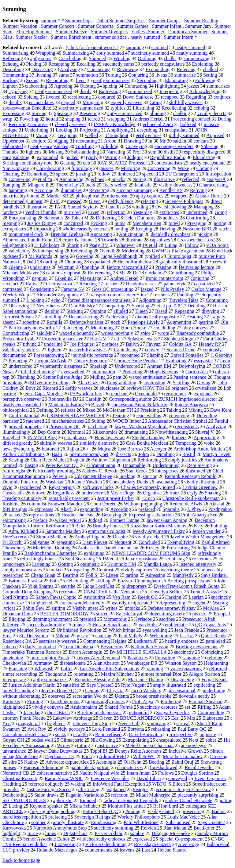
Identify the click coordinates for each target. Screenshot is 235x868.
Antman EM (159, 366)
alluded (121, 311)
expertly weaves (126, 102)
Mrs (191, 718)
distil (55, 201)
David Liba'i (149, 778)
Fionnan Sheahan (205, 702)
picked (72, 157)
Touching (84, 146)
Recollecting (174, 108)
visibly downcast (175, 185)
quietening (13, 658)
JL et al (187, 636)
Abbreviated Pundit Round (29, 240)
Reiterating (82, 251)
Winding (122, 58)
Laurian (196, 597)
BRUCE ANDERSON (142, 718)
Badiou (218, 811)
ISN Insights (15, 509)
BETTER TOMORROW (64, 614)
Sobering (210, 146)
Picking (34, 64)
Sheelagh (98, 366)
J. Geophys (222, 355)
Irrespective (181, 734)
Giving (203, 383)
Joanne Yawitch (87, 482)
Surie (33, 833)
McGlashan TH (118, 410)
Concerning (159, 168)
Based (161, 311)
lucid (90, 185)
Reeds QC (148, 597)
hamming (18, 190)
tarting (132, 575)
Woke (183, 168)
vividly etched (149, 537)
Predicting (132, 372)
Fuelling (185, 295)
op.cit (79, 460)
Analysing (70, 69)
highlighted (14, 707)
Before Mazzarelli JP (127, 267)
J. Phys (194, 509)
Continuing (217, 300)
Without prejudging (143, 504)
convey (152, 350)
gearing (206, 322)
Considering (42, 289)
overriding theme (176, 570)
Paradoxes (138, 658)
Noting (139, 179)
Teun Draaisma (78, 647)
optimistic (90, 564)
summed (160, 47)
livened (53, 97)
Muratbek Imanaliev (183, 756)
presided (88, 619)
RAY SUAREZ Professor (122, 163)
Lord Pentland (106, 729)
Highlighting (167, 86)
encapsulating (16, 157)
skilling (103, 581)
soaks (61, 734)
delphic (52, 311)
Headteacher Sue (78, 515)
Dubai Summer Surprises (121, 21)
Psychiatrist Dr (60, 756)
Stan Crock (137, 471)
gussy (82, 636)
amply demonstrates (22, 570)
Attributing (94, 597)
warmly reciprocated (132, 603)
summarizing (196, 58)
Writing (112, 157)
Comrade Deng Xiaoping (27, 592)
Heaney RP (210, 344)
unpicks (132, 608)
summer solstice (111, 37)
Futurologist (179, 256)
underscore (92, 493)
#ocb (116, 322)
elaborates (54, 218)
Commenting (15, 75)
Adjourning (150, 300)
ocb (86, 163)
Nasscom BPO (197, 229)
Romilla (54, 322)
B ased (98, 405)
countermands (99, 850)
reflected (191, 179)
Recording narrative (28, 124)
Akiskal (217, 504)
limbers (179, 438)
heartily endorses (182, 641)
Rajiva (32, 284)
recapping (68, 135)
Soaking (127, 476)
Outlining (147, 58)
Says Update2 (211, 822)
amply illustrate (68, 822)
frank (175, 493)
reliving (215, 658)
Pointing (219, 526)
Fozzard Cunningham (139, 581)
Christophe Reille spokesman (191, 498)
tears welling (149, 416)
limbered (126, 174)
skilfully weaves (56, 443)
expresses (44, 509)
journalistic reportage (92, 355)
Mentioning (102, 328)
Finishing (18, 669)
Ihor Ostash (58, 712)
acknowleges (194, 745)
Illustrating (144, 108)
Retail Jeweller (200, 767)
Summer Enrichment (71, 37)
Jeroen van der (206, 531)
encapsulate (176, 130)
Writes (63, 745)
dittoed (39, 493)
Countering (20, 179)
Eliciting (17, 619)
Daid (31, 262)
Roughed (11, 438)
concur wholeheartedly (82, 603)
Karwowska (14, 828)
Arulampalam (84, 707)
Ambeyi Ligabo (90, 537)
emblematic (176, 625)
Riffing (205, 707)
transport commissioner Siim (118, 295)
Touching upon (65, 702)
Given (95, 201)
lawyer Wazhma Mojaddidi (141, 427)
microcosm (118, 196)
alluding (158, 113)
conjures (222, 97)
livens (161, 75)
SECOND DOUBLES (24, 800)
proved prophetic (25, 427)
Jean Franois (187, 630)
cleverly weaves (71, 124)
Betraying (112, 515)
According (121, 509)
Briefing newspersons (197, 647)
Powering (29, 119)
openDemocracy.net (89, 454)
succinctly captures (159, 707)
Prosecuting (178, 548)
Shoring (74, 245)
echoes (97, 179)
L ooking (35, 300)
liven (81, 80)
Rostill (189, 454)
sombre (137, 833)
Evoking (99, 223)
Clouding (74, 262)
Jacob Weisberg (146, 691)
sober (211, 740)
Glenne (16, 267)
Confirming (198, 218)
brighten (179, 388)
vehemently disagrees (61, 366)
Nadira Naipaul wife (99, 773)
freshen (111, 284)
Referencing (100, 273)
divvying (210, 311)
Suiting (99, 421)
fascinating (166, 482)
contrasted (13, 289)
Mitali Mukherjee (153, 795)
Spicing (31, 97)
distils (85, 91)
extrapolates (14, 229)
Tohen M (80, 218)
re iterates (202, 559)
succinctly (184, 652)
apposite (208, 734)
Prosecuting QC (65, 427)
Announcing (71, 179)
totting (84, 745)
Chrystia (115, 691)
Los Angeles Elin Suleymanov (110, 669)
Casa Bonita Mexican (147, 443)
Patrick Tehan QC (100, 811)
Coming (204, 168)
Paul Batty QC (192, 729)
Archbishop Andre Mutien (199, 449)
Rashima (11, 504)
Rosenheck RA (17, 641)
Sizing (32, 80)
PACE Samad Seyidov (77, 207)
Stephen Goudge (148, 438)
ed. (117, 339)
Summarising (15, 53)
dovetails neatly (194, 696)
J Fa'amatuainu (101, 465)
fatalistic (143, 185)
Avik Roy (37, 729)
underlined (197, 212)
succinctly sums (118, 64)
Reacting (88, 284)
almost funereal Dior (161, 674)
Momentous (115, 619)
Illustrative (164, 179)
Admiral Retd (113, 756)
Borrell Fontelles (187, 355)
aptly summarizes (50, 680)
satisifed (71, 685)
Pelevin (60, 476)
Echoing (11, 64)
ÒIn (224, 322)
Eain (54, 581)
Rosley (152, 548)
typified (152, 256)
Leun (225, 361)
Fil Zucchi (13, 542)
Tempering (186, 443)
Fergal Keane (214, 680)
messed (74, 201)
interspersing (51, 251)
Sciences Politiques (184, 201)
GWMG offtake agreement (178, 251)
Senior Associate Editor (46, 839)
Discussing (42, 69)
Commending (211, 712)
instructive (108, 745)
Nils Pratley (172, 289)
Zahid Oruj (183, 762)
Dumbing (166, 454)
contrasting (154, 383)
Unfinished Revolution (79, 630)
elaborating (36, 86)
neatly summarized (54, 91)
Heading (195, 317)
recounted (130, 355)
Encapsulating (22, 218)
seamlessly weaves (58, 641)
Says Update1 (214, 575)
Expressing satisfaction (151, 515)
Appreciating (207, 438)
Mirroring (131, 168)
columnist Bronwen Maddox (55, 504)
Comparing (113, 306)
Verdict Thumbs (40, 212)
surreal (183, 723)
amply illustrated (170, 685)
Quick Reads (214, 636)
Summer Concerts (96, 26)
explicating (204, 685)
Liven (94, 212)
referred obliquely (46, 784)
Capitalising (126, 350)
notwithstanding (18, 691)
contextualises (168, 163)
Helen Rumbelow (135, 262)
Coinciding (212, 652)
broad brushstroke (154, 696)
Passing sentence (190, 377)
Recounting (57, 80)
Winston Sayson (181, 663)
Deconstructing (84, 317)
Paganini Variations (85, 795)
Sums (120, 223)
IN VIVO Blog (42, 438)
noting (220, 223)
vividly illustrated (201, 482)
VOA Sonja (217, 245)
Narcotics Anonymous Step (60, 828)
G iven (106, 718)
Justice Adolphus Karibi (32, 685)
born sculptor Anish (50, 658)
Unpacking (44, 229)
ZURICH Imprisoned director (188, 399)
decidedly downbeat (170, 234)
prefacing (58, 817)
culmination (103, 372)
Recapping (59, 64)
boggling (91, 267)
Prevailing (165, 658)
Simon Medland (52, 537)
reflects (68, 410)
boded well (42, 740)
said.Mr (44, 333)
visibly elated (161, 811)
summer (49, 21)
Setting (210, 75)
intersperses (167, 471)
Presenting (90, 113)
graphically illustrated (181, 262)
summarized (140, 91)
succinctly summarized (81, 108)
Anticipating (131, 234)
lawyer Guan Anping (167, 520)
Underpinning (166, 465)
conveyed (178, 778)
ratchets (10, 212)
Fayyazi (154, 344)
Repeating (184, 311)
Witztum (66, 267)
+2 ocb (148, 498)
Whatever (125, 245)
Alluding (110, 146)
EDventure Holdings (50, 383)
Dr (135, 273)
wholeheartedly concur (85, 229)
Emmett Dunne (124, 520)
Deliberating (15, 795)
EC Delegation (34, 636)
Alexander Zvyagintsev (59, 295)
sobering (31, 322)
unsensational (182, 691)
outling (50, 262)
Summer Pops (79, 21)
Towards (110, 240)
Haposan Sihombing (43, 767)
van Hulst (148, 625)
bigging (61, 141)
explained (116, 789)
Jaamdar (31, 712)
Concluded (149, 542)
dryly (192, 493)
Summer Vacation (20, 26)
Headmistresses (141, 284)
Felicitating (77, 581)
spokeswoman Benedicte (27, 108)
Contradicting (16, 333)
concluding (164, 328)
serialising (175, 559)
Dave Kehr (221, 410)
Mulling (98, 377)
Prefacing (18, 361)
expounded (47, 157)
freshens (161, 295)
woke (209, 443)
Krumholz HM (122, 564)
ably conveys (196, 328)
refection (120, 795)
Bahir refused (108, 734)
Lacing (15, 806)
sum (152, 152)
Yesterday (142, 212)
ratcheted (35, 421)
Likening (64, 278)
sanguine (191, 658)
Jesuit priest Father (116, 498)
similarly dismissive (99, 443)
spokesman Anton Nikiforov (139, 405)
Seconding (147, 80)
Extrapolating (136, 740)
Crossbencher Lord (196, 240)
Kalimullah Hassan (150, 647)
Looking (64, 130)
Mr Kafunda (40, 256)
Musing (56, 152)
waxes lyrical (68, 520)
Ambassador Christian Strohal (178, 421)
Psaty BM (99, 245)
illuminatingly (16, 432)
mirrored (72, 212)
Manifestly (183, 575)
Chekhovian (14, 663)
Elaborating (176, 80)
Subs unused (178, 822)
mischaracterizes (68, 421)
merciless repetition (22, 817)
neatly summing (192, 53)
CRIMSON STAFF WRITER (76, 416)
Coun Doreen (103, 504)
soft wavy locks (98, 487)
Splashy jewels (142, 339)
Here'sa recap (16, 537)
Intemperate (14, 680)
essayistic (203, 361)
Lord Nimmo (15, 597)
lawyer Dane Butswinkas (58, 751)
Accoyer (158, 449)
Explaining (203, 64)
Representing (172, 603)
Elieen (142, 311)
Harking (173, 597)
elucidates (110, 388)
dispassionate (73, 663)
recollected (31, 487)
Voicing (43, 135)
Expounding (158, 69)
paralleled (215, 641)
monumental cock (26, 234)
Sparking (140, 306)
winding (140, 207)
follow (104, 174)
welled (92, 135)
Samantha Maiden (63, 531)
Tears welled (115, 185)
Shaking (213, 493)
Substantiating (85, 152)
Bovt (30, 388)
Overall (107, 251)
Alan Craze (88, 383)
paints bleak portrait (90, 767)
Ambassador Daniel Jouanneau (108, 548)
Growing (85, 256)
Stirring (39, 113)
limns (51, 833)
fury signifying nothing (53, 811)
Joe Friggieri (82, 344)
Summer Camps (165, 21)
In (150, 141)
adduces (171, 218)
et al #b (81, 734)
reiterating (84, 674)
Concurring (98, 69)
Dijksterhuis (75, 833)
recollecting (79, 97)
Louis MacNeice (183, 817)
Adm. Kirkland (23, 531)
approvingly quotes (106, 702)
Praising (163, 267)
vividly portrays (69, 729)
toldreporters (134, 586)
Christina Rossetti (20, 778)
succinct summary (134, 190)
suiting (58, 608)
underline (53, 344)
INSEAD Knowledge (114, 124)
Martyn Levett (217, 454)
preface (40, 520)
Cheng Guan (43, 575)
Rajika (73, 449)
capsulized (204, 284)
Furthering (171, 702)
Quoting (88, 86)
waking (78, 784)
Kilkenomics (105, 432)
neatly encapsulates (49, 146)
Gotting (65, 564)
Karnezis (11, 702)
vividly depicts (212, 113)
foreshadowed (164, 767)
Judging (135, 157)
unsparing (80, 570)
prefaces (110, 344)
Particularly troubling (54, 471)
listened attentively (198, 564)
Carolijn (93, 399)
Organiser (153, 493)
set (188, 707)
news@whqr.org (19, 449)
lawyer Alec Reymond (98, 658)
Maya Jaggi (91, 278)
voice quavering (186, 669)
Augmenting (179, 322)
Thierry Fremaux (90, 361)
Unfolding (51, 317)
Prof (137, 152)
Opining (98, 311)
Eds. (175, 718)
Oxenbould (146, 394)
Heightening (216, 663)
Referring (186, 69)
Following (205, 80)
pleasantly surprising (198, 795)
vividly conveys (48, 707)
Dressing (219, 756)
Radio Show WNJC (64, 778)
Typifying (18, 91)
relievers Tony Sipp (92, 723)
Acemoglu (106, 762)
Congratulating (121, 383)
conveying (179, 416)
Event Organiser (210, 778)
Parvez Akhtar (108, 833)
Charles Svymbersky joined (148, 487)
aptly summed (110, 53)
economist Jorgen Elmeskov (183, 789)
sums (64, 75)
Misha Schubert (85, 806)
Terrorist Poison (18, 317)
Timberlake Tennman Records (32, 652)
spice (145, 333)
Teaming (121, 416)
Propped (222, 614)
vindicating (158, 723)
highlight (11, 833)
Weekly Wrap (16, 295)
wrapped (179, 196)
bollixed (188, 124)
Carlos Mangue (206, 289)
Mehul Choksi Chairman (149, 745)
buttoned (50, 449)
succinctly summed (150, 53)
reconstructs (187, 427)
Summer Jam (198, 26)
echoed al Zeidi (158, 124)
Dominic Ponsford (21, 482)
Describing (13, 69)
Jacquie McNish (50, 361)
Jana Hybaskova (141, 559)
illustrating (89, 789)
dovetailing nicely (167, 614)
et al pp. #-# (168, 306)
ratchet (226, 229)
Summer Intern (178, 37)
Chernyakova (59, 284)
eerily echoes (149, 135)
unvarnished (14, 751)
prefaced (147, 509)
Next (194, 740)
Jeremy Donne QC (60, 691)
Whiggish (44, 669)
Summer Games (133, 26)
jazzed (147, 289)
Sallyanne (40, 542)
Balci (80, 526)
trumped (88, 800)
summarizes (218, 86)
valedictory (20, 251)
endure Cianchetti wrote (189, 800)
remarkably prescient (69, 498)
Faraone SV (73, 289)
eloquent (123, 542)
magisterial (29, 723)
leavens (127, 850)
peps (64, 256)
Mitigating (93, 102)
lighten (54, 350)
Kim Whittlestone (141, 822)
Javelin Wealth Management (198, 537)
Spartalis (171, 509)
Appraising (101, 234)
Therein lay (67, 185)
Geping (92, 691)
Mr (163, 141)
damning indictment (52, 619)
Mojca (104, 449)
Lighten (10, 86)
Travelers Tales (183, 300)
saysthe (68, 586)
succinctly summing (114, 828)
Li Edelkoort (47, 245)
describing (147, 130)
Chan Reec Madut (48, 460)
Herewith (218, 262)
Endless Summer (148, 32)
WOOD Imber (127, 421)
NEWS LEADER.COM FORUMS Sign (151, 553)
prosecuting (193, 811)
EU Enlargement (182, 174)
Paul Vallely (131, 636)
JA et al (150, 245)
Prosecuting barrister (62, 339)
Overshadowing (171, 207)
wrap (7, 119)
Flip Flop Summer (34, 32)
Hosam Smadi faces (112, 625)
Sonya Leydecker (173, 712)
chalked (211, 69)
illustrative (37, 207)
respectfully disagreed (204, 152)
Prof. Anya (142, 702)
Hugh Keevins (164, 372)
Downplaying (192, 366)
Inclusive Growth (186, 751)
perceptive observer (22, 399)
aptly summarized (125, 113)
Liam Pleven (95, 542)
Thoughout (55, 674)
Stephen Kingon (180, 339)
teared (94, 119)
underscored (21, 366)
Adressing (155, 575)
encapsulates (41, 102)
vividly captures (136, 570)
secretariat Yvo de (90, 696)
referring (149, 201)
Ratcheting (73, 328)
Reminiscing (199, 465)
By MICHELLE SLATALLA (138, 652)
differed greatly (18, 443)
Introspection (218, 174)
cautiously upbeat (63, 273)
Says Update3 (100, 685)
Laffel (67, 669)
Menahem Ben (147, 223)
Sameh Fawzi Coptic (56, 597)
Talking (174, 410)
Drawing (132, 141)
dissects (123, 454)
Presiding (150, 410)
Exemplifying (181, 542)
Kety (199, 526)
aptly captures (149, 196)
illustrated (196, 471)
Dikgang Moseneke (171, 833)
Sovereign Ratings (92, 817)
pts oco (199, 614)
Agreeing (63, 86)
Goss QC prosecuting (113, 289)
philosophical (16, 410)
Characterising (213, 185)
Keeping (144, 229)
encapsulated (169, 740)
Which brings (122, 630)
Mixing (196, 410)
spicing (110, 86)
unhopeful (139, 712)
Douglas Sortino (197, 773)
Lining (171, 245)
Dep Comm (49, 432)
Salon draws (46, 795)
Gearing (68, 163)
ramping (155, 669)
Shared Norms (119, 707)
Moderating (133, 251)
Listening (41, 564)
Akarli (67, 509)
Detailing (196, 306)
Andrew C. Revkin (100, 471)
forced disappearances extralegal (100, 300)
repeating (66, 542)
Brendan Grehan (67, 234)
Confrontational (24, 416)
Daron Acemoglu (86, 652)
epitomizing (14, 520)
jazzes (193, 86)
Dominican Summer (188, 32)
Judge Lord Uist (98, 586)
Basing (31, 465)
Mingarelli (38, 185)
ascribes (167, 619)
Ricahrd (50, 388)
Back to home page (21, 860)
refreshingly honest (39, 559)
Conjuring (138, 75)
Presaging (197, 223)
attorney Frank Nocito (24, 718)
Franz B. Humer (78, 240)
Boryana (136, 729)
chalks (170, 58)
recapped (170, 97)
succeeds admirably (46, 625)
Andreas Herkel (148, 119)
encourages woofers (174, 146)
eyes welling (155, 630)
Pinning (133, 811)
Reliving (198, 190)
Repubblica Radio (168, 157)
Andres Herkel (124, 278)
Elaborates (213, 718)
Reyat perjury (62, 487)
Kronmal (76, 432)
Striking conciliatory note (28, 163)
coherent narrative (54, 773)
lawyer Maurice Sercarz (26, 630)
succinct (10, 284)
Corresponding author (130, 399)
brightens (56, 723)
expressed (142, 839)
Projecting (90, 130)
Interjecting (171, 91)
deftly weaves (79, 388)
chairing (103, 636)
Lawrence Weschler (110, 778)
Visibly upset (85, 608)
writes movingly (117, 333)
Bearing (71, 575)
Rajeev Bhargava (191, 405)
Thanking (26, 377)
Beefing (157, 762)
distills (15, 102)
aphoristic (63, 800)
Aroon (110, 141)
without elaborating (22, 696)
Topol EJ (99, 751)
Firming (35, 702)
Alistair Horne (209, 196)
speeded (150, 174)
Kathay (31, 762)
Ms (122, 273)
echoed (9, 97)
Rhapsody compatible (198, 333)
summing (135, 47)
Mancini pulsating (66, 405)
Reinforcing (149, 460)
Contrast (105, 570)
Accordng (44, 190)
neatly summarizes (111, 80)
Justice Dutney (42, 223)
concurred (73, 223)
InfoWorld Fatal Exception (119, 784)
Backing (11, 80)
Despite (120, 537)
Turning (113, 75)
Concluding (70, 58)
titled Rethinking (37, 372)
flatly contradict (41, 647)
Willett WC (144, 756)
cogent (199, 603)
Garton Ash (197, 372)
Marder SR (57, 196)
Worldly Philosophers (139, 817)
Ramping (11, 185)
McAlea (211, 608)
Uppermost (13, 141)
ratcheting (98, 427)
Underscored (127, 366)
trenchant (119, 394)
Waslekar (55, 482)
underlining (214, 691)
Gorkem (153, 273)
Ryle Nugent (134, 685)
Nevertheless (49, 306)
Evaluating (176, 361)
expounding (92, 509)
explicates (169, 212)
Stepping (11, 223)
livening (43, 75)
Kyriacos (143, 619)
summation (87, 75)
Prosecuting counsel (191, 119)
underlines (40, 267)
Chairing (11, 174)
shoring (150, 476)
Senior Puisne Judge (63, 377)
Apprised (216, 135)
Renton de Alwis (186, 504)
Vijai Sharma (41, 586)
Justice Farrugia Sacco (49, 789)
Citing (156, 102)
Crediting (12, 784)
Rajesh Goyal (129, 614)
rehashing (161, 729)
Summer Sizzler (31, 37)
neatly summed (145, 37)
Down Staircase (138, 97)
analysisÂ (216, 179)
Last (146, 850)
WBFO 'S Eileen (168, 784)
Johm (144, 454)
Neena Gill (129, 723)
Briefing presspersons (189, 581)
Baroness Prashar (26, 581)
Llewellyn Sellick (165, 592)
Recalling (86, 64)
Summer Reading (201, 21)
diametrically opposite (157, 317)
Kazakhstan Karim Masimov (159, 526)
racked (15, 515)
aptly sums (41, 58)
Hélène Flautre (172, 850)
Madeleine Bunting (52, 548)
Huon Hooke (134, 328)
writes (112, 608)
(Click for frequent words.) (92, 47)
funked (56, 570)
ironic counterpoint (165, 278)
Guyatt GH (13, 740)
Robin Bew (33, 608)
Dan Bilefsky (82, 306)
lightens (34, 152)
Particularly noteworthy (32, 328)
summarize (185, 75)
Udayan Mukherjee (93, 476)
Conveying (136, 146)
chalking (182, 113)
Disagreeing (182, 680)
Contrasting (136, 86)
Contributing (181, 273)
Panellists (115, 207)
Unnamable (134, 465)
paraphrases (76, 438)
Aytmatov (43, 663)
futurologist (14, 471)
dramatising (136, 432)
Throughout (117, 135)
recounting (86, 141)
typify (92, 157)
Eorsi (87, 756)
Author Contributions (23, 454)
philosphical (88, 196)
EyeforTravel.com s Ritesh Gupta (187, 586)
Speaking (63, 113)
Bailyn (132, 344)
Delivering (106, 218)
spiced (62, 174)
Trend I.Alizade (205, 592)
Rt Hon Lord (166, 806)
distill (169, 152)
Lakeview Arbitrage (73, 718)
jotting (226, 800)
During (224, 119)
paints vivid (175, 284)
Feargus (141, 789)
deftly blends (121, 201)
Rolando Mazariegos (57, 850)
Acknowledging (205, 91)
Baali (57, 454)
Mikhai (62, 636)
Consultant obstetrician (25, 734)
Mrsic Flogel (123, 493)
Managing (204, 207)
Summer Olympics (109, 32)
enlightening (15, 245)
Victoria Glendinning (106, 844)
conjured (107, 97)
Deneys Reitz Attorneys (138, 751)
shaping (73, 119)
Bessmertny (112, 647)
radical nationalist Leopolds (131, 800)
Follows (166, 773)
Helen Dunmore (140, 218)
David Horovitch (145, 734)
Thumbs (10, 152)
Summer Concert (58, 26)
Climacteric (72, 740)
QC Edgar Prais (211, 625)
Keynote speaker (46, 806)
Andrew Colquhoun (111, 460)
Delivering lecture (196, 267)
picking (205, 234)
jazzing (83, 174)
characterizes (130, 767)
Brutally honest (108, 526)
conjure (39, 141)
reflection (116, 212)
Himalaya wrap (110, 438)
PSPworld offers (86, 394)
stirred (102, 614)
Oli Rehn (132, 762)
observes (57, 696)
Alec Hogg (188, 844)
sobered (10, 647)
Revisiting (99, 190)
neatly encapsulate (207, 163)
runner (79, 625)
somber (38, 822)
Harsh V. (98, 339)
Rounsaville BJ (63, 399)
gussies (106, 168)
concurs (201, 141)
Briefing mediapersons (99, 712)
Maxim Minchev (117, 674)
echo (56, 300)
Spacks (118, 179)
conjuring (200, 278)
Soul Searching (80, 559)
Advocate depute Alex (67, 762)
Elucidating (204, 157)
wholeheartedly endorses (101, 839)
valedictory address (21, 350)
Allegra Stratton (205, 674)
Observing (19, 306)
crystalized (206, 388)
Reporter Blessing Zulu (98, 680)
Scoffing (181, 383)
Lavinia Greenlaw (200, 487)
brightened (42, 603)
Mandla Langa (158, 564)
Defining (45, 410)
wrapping (116, 119)
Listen (112, 575)
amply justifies (183, 460)
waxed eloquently (76, 333)
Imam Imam (139, 773)
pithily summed (184, 135)
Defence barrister (87, 322)
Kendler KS (171, 190)
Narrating (116, 152)
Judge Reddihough (119, 256)
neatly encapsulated (22, 405)
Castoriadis (13, 493)
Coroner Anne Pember (136, 361)
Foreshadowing (49, 355)
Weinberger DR (142, 663)
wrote (163, 333)
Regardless (63, 493)
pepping (40, 278)
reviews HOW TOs (145, 388)
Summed (97, 58)
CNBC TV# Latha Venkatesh (112, 592)
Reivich (148, 828)
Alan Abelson (106, 663)
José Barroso (130, 449)
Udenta (122, 696)
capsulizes (160, 240)
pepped (68, 102)
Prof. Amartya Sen (199, 515)
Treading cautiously (22, 498)
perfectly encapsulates (163, 64)
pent (117, 377)
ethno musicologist (107, 531)
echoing (201, 108)
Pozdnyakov (220, 509)
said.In (179, 141)
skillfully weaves (186, 102)
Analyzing (216, 427)
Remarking (38, 174)
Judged (95, 520)
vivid (7, 487)
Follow (192, 245)
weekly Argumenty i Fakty (159, 531)
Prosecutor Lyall (19, 339)
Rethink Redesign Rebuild (191, 476)
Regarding (196, 97)
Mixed (89, 410)
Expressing (13, 113)
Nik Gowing (103, 740)
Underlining (37, 130)
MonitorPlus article (127, 806)
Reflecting (13, 58)
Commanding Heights (105, 641)
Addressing (117, 317)
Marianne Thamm (145, 680)
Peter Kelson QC (62, 465)
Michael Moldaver (21, 273)
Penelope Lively (144, 322)
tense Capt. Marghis (43, 394)
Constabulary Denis (129, 482)
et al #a (45, 179)
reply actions (42, 515)
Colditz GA (180, 344)
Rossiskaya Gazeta (152, 844)
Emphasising (104, 822)
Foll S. (92, 575)
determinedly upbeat (22, 201)
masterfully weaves (88, 350)
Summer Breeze (71, 32)
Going (221, 212)
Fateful (221, 421)
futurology (82, 168)
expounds (203, 394)
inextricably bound (21, 196)
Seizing (16, 460)
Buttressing (110, 91)
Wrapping (45, 53)
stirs (13, 762)
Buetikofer (204, 828)
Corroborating (50, 168)
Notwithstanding (172, 432)
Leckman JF (146, 641)
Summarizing (76, 53)
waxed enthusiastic (147, 377)
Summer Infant (167, 26)
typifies (118, 108)
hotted (52, 119)
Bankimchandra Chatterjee (50, 553)
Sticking (75, 311)
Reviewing (127, 69)
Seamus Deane (181, 350)
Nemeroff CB (16, 773)
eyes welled (73, 372)
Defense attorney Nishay (171, 608)
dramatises (71, 190)
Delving (167, 229)
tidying (30, 344)
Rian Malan (175, 828)
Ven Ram (121, 597)
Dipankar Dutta (18, 614)
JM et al (110, 559)
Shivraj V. (205, 432)
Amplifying (118, 130)
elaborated (13, 146)
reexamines (175, 394)
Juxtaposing (66, 844)
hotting (121, 229)
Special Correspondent (181, 839)
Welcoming (161, 636)
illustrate (134, 240)
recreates (68, 592)
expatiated (100, 262)
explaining (94, 553)
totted (174, 223)
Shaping (155, 355)
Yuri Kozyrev (16, 168)
